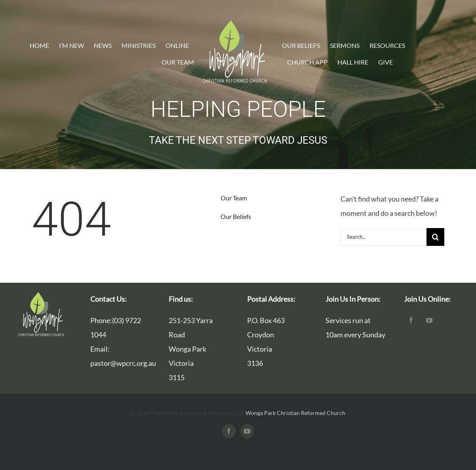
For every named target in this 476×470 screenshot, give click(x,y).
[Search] (435, 237)
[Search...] (384, 237)
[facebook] (411, 320)
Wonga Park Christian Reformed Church (295, 413)
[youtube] (429, 320)
